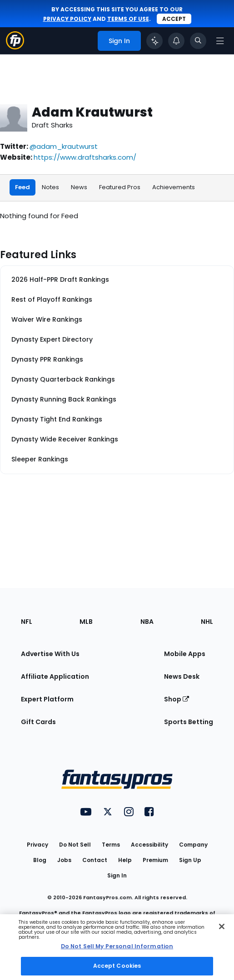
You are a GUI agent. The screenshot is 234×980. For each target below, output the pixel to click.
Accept (174, 19)
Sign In (117, 875)
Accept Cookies (117, 966)
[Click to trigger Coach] (154, 41)
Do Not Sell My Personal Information (117, 946)
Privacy (37, 845)
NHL (207, 622)
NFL (27, 622)
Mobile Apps (185, 654)
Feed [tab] (22, 187)
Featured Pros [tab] (120, 187)
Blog (40, 860)
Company (193, 845)
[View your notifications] (176, 41)
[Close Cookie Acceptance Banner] (222, 926)
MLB (86, 622)
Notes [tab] (50, 187)
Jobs (64, 860)
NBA (147, 622)
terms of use (128, 19)
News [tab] (79, 187)
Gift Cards (38, 722)
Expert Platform (47, 699)
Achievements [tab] (174, 187)
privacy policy (67, 19)
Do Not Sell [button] (75, 845)
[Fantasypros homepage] (15, 47)
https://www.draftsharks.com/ (85, 157)
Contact (95, 860)
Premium (155, 860)
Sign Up (190, 860)
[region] (117, 947)
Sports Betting (189, 722)
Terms (111, 845)
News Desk (182, 676)
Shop (177, 699)
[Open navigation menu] (220, 41)
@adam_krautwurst (64, 146)
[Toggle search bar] (198, 41)
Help (125, 860)
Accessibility (149, 845)
